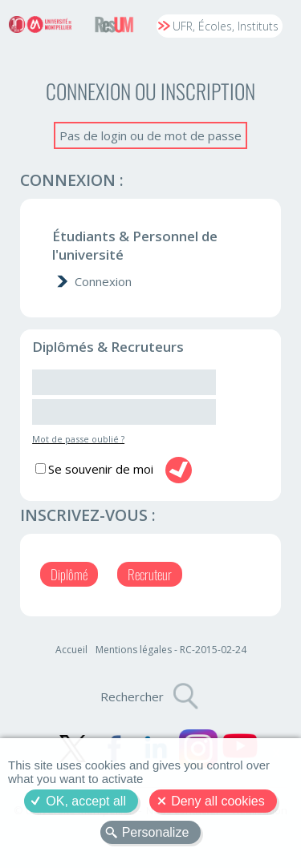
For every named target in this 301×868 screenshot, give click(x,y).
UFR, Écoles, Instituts (226, 26)
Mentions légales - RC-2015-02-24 (171, 650)
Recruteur (150, 574)
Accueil (71, 650)
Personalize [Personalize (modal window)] (156, 832)
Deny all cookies (218, 801)
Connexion (103, 281)
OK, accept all (86, 801)
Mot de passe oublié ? (78, 439)
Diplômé (69, 574)
